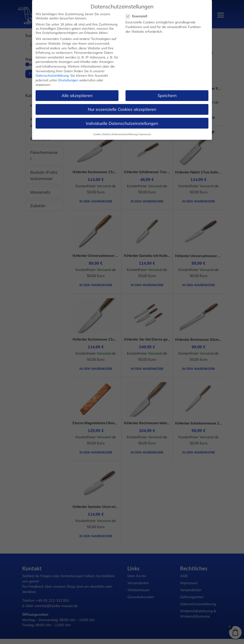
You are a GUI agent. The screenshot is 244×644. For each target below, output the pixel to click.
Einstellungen (68, 80)
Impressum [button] (145, 134)
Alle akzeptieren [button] (77, 95)
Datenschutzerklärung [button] (124, 134)
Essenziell (138, 16)
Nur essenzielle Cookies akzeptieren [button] (122, 109)
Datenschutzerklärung (52, 76)
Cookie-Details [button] (102, 134)
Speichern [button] (167, 95)
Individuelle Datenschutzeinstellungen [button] (122, 123)
